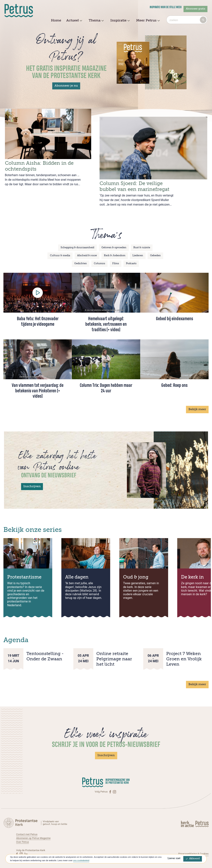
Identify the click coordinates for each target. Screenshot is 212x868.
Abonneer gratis (195, 9)
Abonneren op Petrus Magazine (34, 833)
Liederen (138, 251)
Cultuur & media (60, 251)
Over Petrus (23, 837)
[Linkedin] (26, 849)
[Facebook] (111, 787)
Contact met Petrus (27, 830)
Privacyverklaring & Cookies (193, 849)
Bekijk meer (197, 405)
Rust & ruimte (142, 243)
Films (116, 259)
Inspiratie (120, 21)
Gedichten (81, 259)
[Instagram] (114, 787)
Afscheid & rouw (87, 251)
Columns (99, 259)
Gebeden (155, 251)
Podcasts (131, 259)
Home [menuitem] (56, 20)
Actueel (74, 21)
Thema (96, 21)
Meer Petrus (148, 21)
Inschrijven (32, 482)
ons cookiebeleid (81, 860)
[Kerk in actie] (188, 819)
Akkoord (193, 859)
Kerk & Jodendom (115, 251)
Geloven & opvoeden (114, 243)
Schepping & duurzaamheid (77, 243)
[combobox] (187, 20)
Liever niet (174, 858)
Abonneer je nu (66, 86)
